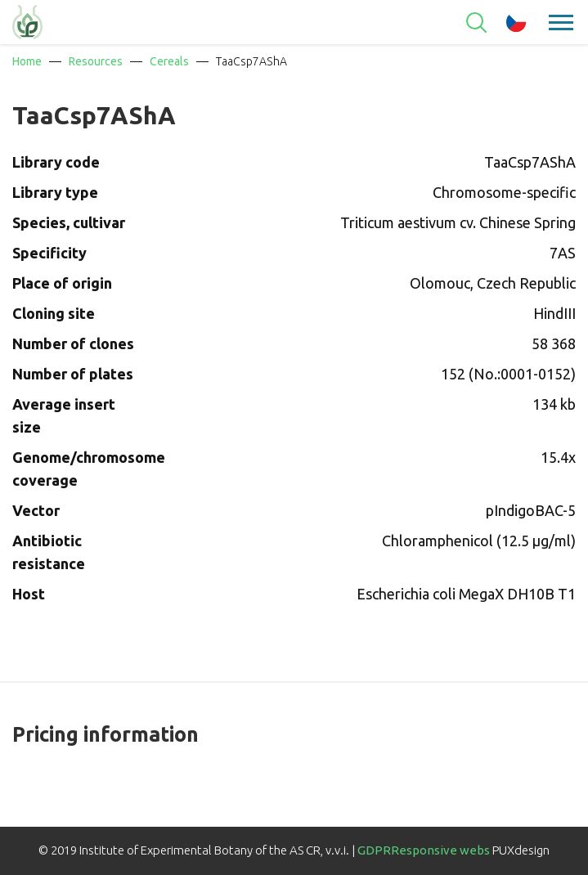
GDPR (374, 850)
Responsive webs (440, 850)
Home (27, 61)
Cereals (169, 61)
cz (516, 22)
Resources (96, 61)
